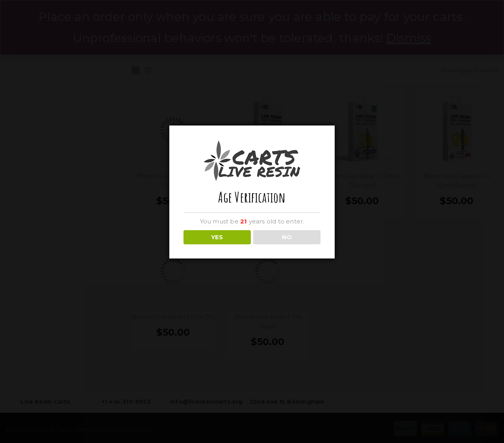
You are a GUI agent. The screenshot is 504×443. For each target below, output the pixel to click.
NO (287, 237)
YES (217, 237)
